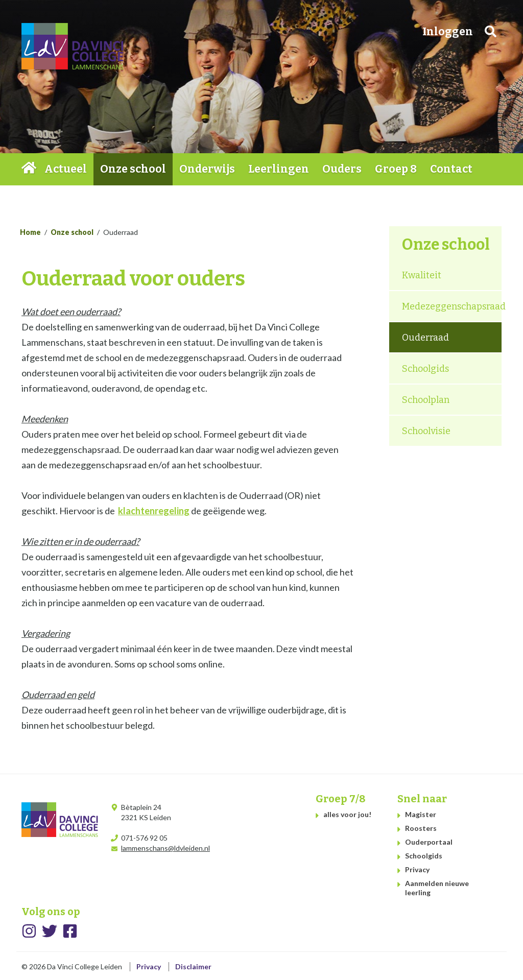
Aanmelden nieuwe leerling (437, 888)
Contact (451, 169)
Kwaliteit (422, 275)
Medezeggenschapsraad (452, 306)
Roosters (421, 828)
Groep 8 (396, 169)
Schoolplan (426, 400)
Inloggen (448, 32)
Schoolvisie (426, 431)
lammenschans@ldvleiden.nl (165, 848)
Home (30, 169)
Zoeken (491, 31)
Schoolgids (425, 369)
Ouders (342, 169)
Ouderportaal (429, 842)
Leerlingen (279, 169)
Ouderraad (425, 338)
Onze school (133, 169)
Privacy (417, 869)
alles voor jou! (347, 814)
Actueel (66, 169)
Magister (421, 814)
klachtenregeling (154, 511)
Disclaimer (193, 966)
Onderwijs (207, 169)
